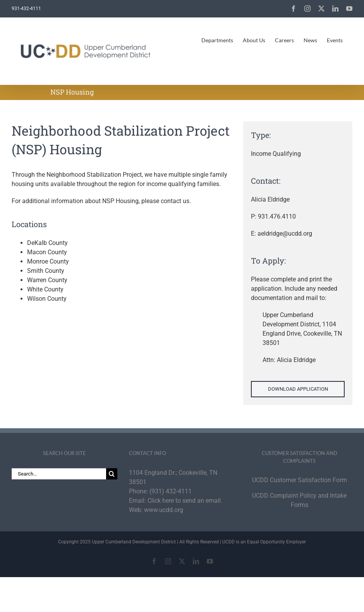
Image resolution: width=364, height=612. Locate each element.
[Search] (112, 474)
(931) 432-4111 (171, 491)
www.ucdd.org (164, 510)
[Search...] (59, 474)
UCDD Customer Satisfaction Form (300, 480)
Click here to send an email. (185, 501)
